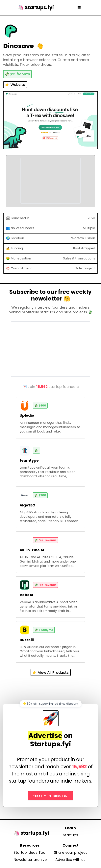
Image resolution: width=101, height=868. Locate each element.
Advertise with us (70, 860)
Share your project (70, 853)
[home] (35, 7)
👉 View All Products (51, 672)
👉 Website (15, 85)
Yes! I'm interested (50, 796)
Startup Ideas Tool (30, 853)
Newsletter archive (30, 860)
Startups (71, 835)
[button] (79, 8)
